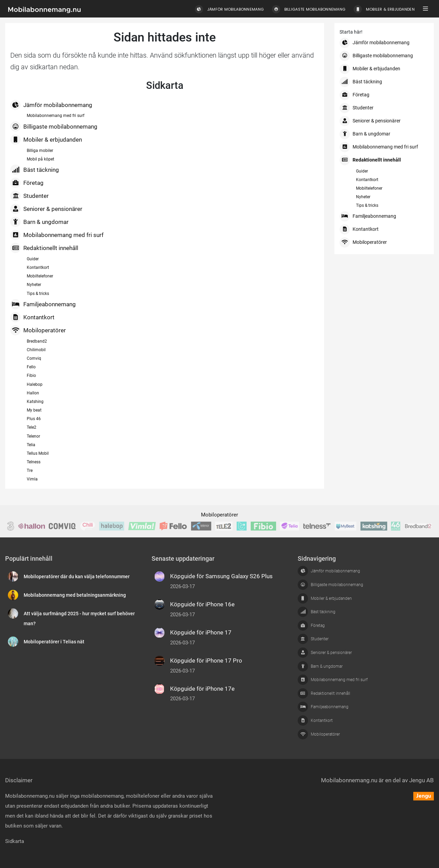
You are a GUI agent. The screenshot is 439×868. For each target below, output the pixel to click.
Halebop (35, 384)
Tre (30, 471)
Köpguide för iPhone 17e (202, 689)
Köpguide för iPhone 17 (201, 632)
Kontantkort (38, 267)
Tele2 (32, 427)
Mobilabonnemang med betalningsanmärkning (75, 595)
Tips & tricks (38, 294)
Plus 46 (34, 419)
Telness (34, 462)
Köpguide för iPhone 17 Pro (206, 661)
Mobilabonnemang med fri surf (56, 116)
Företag (27, 183)
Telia (31, 445)
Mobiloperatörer (38, 330)
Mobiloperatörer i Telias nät (54, 642)
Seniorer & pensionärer (46, 209)
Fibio (31, 376)
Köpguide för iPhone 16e (202, 604)
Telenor (33, 436)
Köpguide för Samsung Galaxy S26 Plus (221, 576)
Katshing (35, 402)
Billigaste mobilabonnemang (54, 127)
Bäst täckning (35, 170)
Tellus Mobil (38, 453)
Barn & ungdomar (39, 222)
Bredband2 (37, 341)
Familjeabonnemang (43, 304)
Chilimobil (36, 350)
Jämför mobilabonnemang (51, 105)
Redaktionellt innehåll (44, 248)
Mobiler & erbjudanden (46, 140)
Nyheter (34, 285)
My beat (34, 410)
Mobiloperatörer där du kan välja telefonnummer (77, 577)
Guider (33, 259)
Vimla (32, 479)
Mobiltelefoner (40, 276)
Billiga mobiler (40, 151)
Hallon (33, 393)
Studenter (29, 196)
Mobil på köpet (40, 159)
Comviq (34, 358)
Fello (31, 367)
